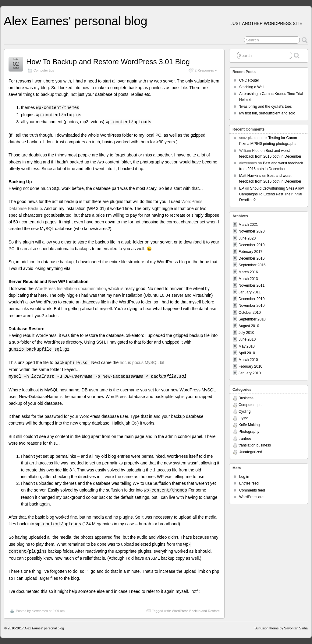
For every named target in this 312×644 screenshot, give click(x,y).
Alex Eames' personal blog (76, 21)
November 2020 (252, 231)
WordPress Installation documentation (70, 289)
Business (246, 398)
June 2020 (247, 238)
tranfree (245, 439)
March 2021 (248, 225)
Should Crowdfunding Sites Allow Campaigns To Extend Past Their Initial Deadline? (271, 194)
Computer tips (44, 70)
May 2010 (247, 346)
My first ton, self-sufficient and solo (267, 113)
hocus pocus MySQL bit (142, 362)
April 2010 (247, 353)
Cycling (245, 411)
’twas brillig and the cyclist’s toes (266, 107)
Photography (249, 432)
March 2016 (248, 272)
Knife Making (249, 425)
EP (242, 188)
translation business (255, 445)
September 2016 (252, 265)
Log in (244, 477)
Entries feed (249, 483)
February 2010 (250, 366)
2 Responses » (206, 70)
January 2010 (250, 373)
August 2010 (249, 326)
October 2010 (250, 313)
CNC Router (249, 80)
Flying (243, 418)
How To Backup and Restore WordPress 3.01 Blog (108, 62)
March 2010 (248, 360)
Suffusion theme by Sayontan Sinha (281, 628)
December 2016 (252, 258)
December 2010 (252, 299)
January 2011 (250, 292)
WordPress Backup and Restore (196, 611)
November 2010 (252, 306)
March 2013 (248, 279)
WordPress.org (251, 497)
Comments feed (252, 490)
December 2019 (252, 245)
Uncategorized (250, 452)
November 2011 (252, 285)
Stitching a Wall (252, 87)
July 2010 (246, 333)
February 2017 (250, 252)
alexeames (40, 611)
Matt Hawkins (250, 176)
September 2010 (252, 319)
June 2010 (247, 339)
